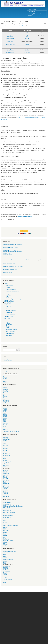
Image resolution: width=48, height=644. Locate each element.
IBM (4, 392)
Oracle (5, 397)
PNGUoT (6, 531)
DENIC (5, 415)
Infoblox (5, 382)
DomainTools (6, 457)
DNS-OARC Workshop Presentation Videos (14, 257)
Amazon (5, 440)
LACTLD (6, 568)
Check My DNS (32, 9)
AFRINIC (6, 553)
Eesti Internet (6, 566)
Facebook (27, 260)
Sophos (5, 488)
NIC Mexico (6, 480)
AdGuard (6, 437)
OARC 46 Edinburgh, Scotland (11, 248)
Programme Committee (11, 329)
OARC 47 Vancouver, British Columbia (13, 251)
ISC (27, 33)
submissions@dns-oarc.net (24, 216)
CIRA (27, 36)
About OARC (8, 320)
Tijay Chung (10, 47)
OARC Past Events (8, 254)
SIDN (5, 428)
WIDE (5, 583)
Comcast (5, 377)
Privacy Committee (10, 331)
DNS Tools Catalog (9, 301)
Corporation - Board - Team (12, 322)
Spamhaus (6, 490)
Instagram (32, 260)
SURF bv (6, 492)
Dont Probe (8, 295)
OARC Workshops (20, 26)
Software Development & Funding (13, 299)
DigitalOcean (6, 454)
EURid (5, 418)
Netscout (5, 475)
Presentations (9, 335)
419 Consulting (7, 502)
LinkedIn (11, 260)
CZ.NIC (5, 450)
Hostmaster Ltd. (7, 511)
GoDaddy (6, 391)
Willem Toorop (10, 53)
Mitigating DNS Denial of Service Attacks (36, 15)
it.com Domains (7, 517)
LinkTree (41, 260)
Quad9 (5, 534)
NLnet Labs (27, 53)
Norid (5, 426)
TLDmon (8, 293)
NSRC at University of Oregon (11, 526)
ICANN (27, 50)
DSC (7, 305)
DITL (7, 308)
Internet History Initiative (9, 512)
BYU (5, 556)
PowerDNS (6, 483)
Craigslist (6, 449)
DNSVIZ (8, 287)
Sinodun (5, 574)
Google (5, 378)
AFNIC (5, 408)
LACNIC (6, 470)
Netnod (5, 573)
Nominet (5, 396)
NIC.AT (5, 477)
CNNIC (5, 447)
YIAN (5, 545)
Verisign (5, 371)
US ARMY (6, 581)
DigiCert (5, 416)
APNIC (5, 410)
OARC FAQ (9, 324)
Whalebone (6, 497)
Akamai (5, 388)
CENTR (5, 558)
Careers (7, 328)
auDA (5, 444)
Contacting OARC (8, 272)
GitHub (15, 260)
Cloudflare (6, 389)
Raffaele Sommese (10, 44)
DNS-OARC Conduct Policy (10, 269)
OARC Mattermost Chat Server (13, 291)
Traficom (5, 493)
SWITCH (6, 430)
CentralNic (6, 445)
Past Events (7, 318)
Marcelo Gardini (10, 39)
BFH (4, 555)
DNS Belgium (7, 455)
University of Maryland (9, 541)
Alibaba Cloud (7, 439)
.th (4, 537)
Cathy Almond (10, 33)
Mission (8, 326)
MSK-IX (5, 472)
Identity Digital (7, 462)
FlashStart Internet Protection (10, 509)
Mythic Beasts (7, 571)
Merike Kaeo (10, 41)
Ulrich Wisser (10, 50)
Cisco (5, 413)
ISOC (5, 420)
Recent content (8, 360)
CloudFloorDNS (7, 504)
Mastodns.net (21, 260)
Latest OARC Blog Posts (9, 263)
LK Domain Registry (8, 519)
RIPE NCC (6, 401)
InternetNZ (6, 465)
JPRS (5, 467)
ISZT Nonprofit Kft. (8, 516)
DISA (5, 563)
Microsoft (6, 423)
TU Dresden (6, 539)
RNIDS (5, 536)
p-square (5, 532)
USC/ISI (5, 542)
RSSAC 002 (9, 307)
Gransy (5, 460)
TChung (5, 578)
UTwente (27, 44)
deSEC (5, 561)
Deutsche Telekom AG (9, 452)
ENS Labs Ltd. (7, 507)
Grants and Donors (10, 337)
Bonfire (36, 260)
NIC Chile (6, 478)
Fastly (5, 459)
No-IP (5, 482)
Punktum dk (6, 487)
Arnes (5, 442)
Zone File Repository (11, 310)
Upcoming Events (9, 316)
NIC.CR (5, 522)
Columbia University (8, 559)
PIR (4, 399)
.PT (4, 485)
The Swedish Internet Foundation (11, 431)
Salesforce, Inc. (7, 402)
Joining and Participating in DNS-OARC (13, 245)
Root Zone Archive (10, 314)
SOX (5, 576)
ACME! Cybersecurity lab (10, 551)
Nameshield (6, 474)
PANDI (5, 527)
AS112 (7, 297)
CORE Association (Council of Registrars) (13, 506)
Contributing (9, 312)
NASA (5, 521)
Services (6, 284)
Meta (5, 421)
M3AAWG (6, 569)
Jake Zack (10, 36)
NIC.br (27, 39)
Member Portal (32, 12)
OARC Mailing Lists (11, 289)
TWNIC (5, 495)
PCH (4, 529)
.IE (4, 464)
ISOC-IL (5, 514)
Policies (8, 339)
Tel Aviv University (8, 579)
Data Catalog (8, 303)
